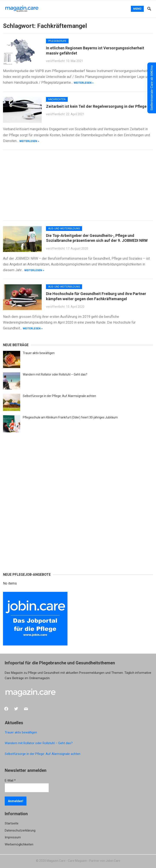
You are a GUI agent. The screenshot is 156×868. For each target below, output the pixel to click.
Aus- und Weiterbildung (64, 229)
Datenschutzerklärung (20, 830)
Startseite (12, 823)
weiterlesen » (84, 83)
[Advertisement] (78, 185)
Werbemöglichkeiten (19, 844)
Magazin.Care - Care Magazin (67, 861)
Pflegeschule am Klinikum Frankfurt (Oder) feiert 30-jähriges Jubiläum (70, 417)
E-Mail (10, 780)
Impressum (13, 837)
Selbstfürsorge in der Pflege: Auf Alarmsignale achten (59, 396)
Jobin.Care (113, 861)
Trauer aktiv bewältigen (39, 353)
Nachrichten (57, 99)
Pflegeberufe (57, 41)
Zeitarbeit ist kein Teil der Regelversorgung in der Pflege (96, 106)
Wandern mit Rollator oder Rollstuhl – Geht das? (55, 374)
